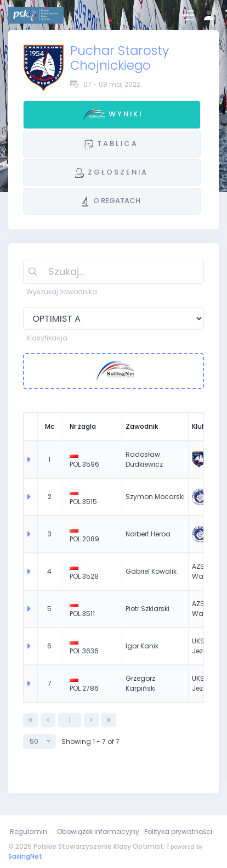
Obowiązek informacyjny (98, 831)
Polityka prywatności (178, 831)
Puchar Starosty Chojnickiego (120, 58)
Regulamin (29, 831)
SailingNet (25, 856)
